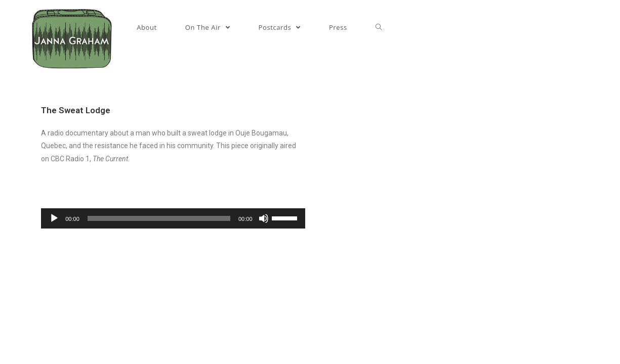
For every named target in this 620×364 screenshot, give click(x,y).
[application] (173, 218)
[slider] (159, 218)
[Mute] (264, 218)
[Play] (54, 218)
